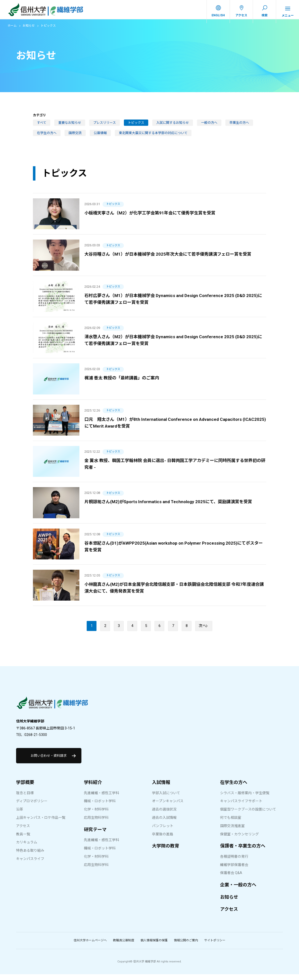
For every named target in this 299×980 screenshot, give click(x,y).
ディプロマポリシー (32, 807)
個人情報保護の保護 (154, 946)
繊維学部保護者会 (234, 871)
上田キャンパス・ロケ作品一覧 (41, 824)
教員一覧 (23, 840)
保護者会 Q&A (231, 879)
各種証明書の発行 (234, 862)
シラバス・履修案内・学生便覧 (245, 799)
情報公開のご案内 (186, 946)
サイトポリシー (215, 946)
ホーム (12, 29)
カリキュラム (27, 848)
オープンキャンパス (168, 807)
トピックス (136, 126)
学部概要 (25, 788)
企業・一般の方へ (238, 891)
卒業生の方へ (239, 126)
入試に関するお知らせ (173, 126)
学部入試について (166, 799)
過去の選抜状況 (164, 815)
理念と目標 (25, 799)
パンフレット (163, 832)
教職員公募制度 (124, 946)
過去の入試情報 (164, 824)
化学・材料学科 (96, 815)
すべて (42, 126)
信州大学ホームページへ (90, 946)
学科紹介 (93, 788)
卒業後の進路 (163, 840)
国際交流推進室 (232, 832)
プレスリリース (105, 126)
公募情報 (100, 137)
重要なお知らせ (70, 126)
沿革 (20, 815)
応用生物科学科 (96, 824)
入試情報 (161, 788)
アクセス (23, 832)
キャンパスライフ (30, 865)
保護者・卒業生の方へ (243, 852)
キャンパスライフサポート (241, 807)
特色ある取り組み (30, 856)
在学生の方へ (47, 137)
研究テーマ (95, 835)
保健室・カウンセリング (239, 840)
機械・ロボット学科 (100, 807)
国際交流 (75, 137)
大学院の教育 (166, 852)
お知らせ (29, 29)
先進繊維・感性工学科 (102, 799)
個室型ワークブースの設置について (248, 815)
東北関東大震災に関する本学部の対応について (153, 137)
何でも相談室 (231, 824)
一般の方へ (209, 126)
